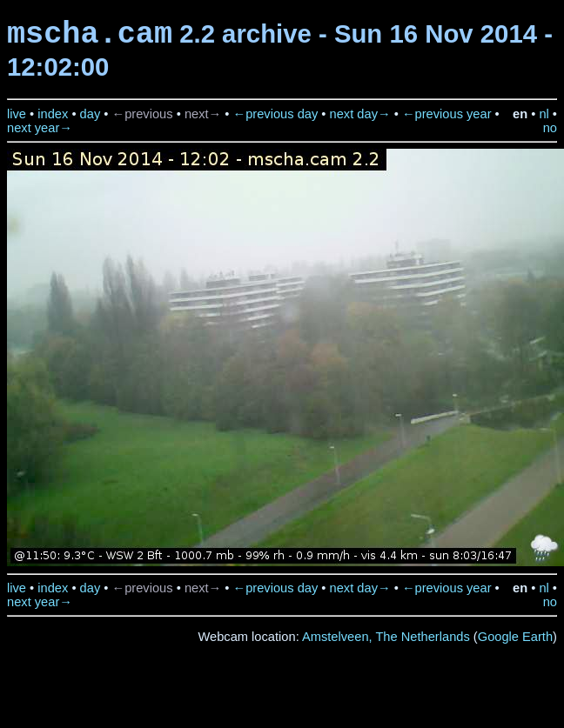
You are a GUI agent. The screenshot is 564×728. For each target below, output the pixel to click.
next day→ (360, 114)
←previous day (276, 114)
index (53, 114)
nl (544, 114)
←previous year (447, 114)
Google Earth (515, 637)
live (17, 114)
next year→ (40, 128)
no (550, 128)
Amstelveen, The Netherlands (386, 637)
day (91, 114)
